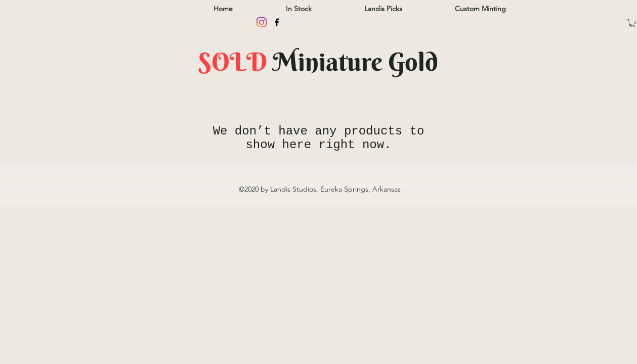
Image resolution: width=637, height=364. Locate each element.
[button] (632, 23)
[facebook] (277, 22)
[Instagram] (262, 22)
